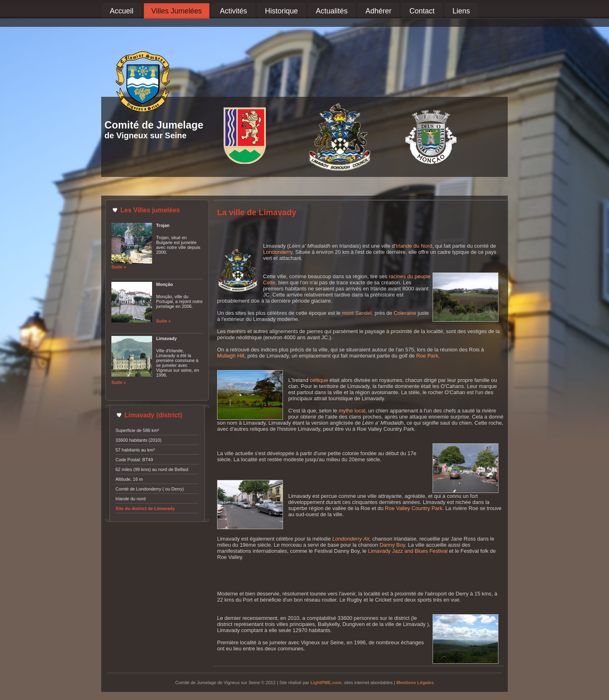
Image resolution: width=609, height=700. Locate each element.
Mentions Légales (415, 683)
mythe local (352, 411)
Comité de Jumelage (154, 125)
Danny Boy (393, 545)
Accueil (122, 11)
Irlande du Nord (414, 246)
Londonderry (278, 252)
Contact (422, 11)
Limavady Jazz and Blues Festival (408, 551)
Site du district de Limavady (145, 508)
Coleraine (405, 313)
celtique (319, 380)
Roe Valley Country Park (414, 508)
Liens (461, 11)
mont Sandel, (358, 313)
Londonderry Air (351, 539)
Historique (282, 11)
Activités (234, 11)
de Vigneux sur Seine (146, 135)
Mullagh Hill (231, 356)
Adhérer (378, 11)
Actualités (332, 11)
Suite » (119, 267)
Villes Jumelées (177, 11)
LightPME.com (326, 683)
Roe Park (427, 356)
